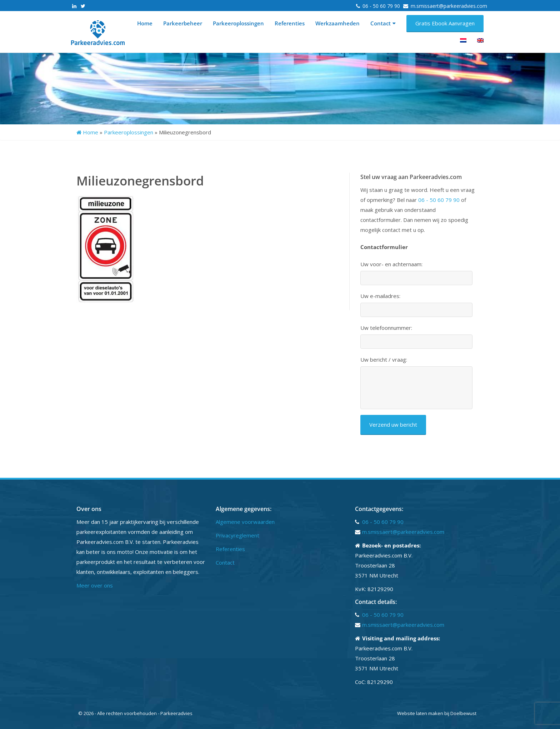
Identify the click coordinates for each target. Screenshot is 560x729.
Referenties (290, 23)
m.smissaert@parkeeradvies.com (449, 6)
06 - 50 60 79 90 (382, 6)
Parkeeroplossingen (238, 23)
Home (145, 23)
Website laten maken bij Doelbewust (437, 713)
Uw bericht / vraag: (384, 360)
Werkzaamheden (337, 23)
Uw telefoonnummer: (386, 328)
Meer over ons (95, 585)
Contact (383, 23)
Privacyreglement (237, 535)
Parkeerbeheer (183, 23)
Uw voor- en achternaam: (391, 264)
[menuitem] (463, 40)
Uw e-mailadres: (380, 296)
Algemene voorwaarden (245, 522)
